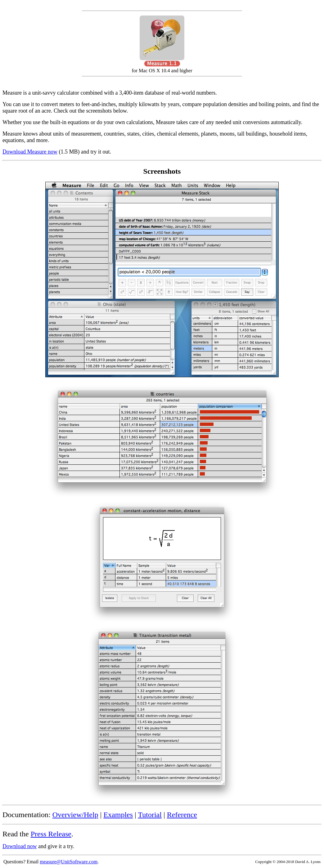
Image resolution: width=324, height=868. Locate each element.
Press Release (51, 834)
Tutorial (150, 815)
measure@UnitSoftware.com (69, 862)
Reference (182, 815)
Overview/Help (75, 815)
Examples (118, 815)
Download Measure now (30, 152)
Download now (20, 846)
